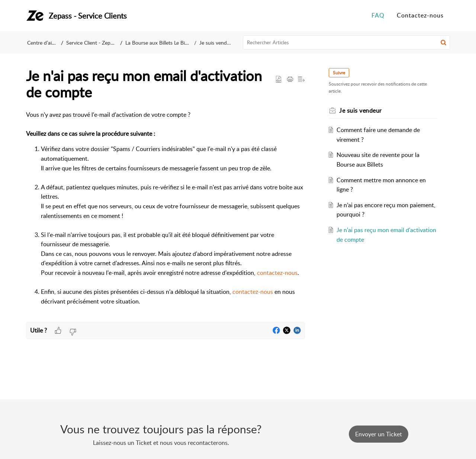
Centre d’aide (42, 43)
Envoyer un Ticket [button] (379, 434)
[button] (443, 42)
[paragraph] (165, 216)
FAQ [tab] (378, 15)
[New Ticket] (379, 434)
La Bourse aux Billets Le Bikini (159, 43)
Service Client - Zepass (92, 43)
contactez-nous (277, 273)
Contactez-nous (420, 15)
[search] (347, 42)
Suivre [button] (339, 73)
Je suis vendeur (217, 43)
